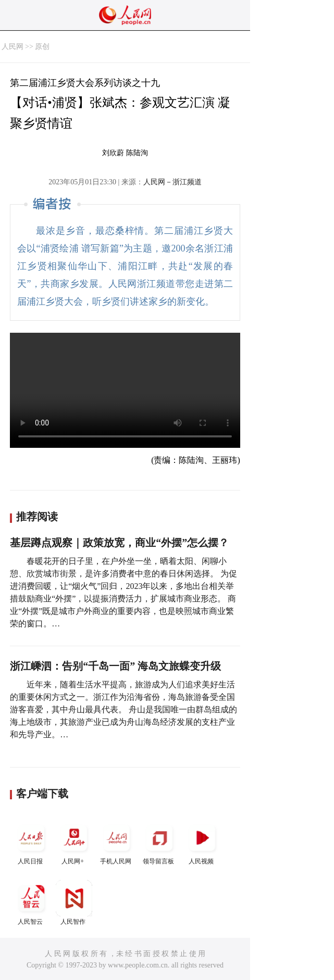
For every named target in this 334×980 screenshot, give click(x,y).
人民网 (13, 47)
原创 (42, 47)
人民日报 (31, 842)
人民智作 (74, 903)
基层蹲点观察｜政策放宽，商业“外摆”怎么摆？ (119, 543)
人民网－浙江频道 (172, 182)
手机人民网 (117, 842)
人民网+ (74, 842)
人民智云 (31, 903)
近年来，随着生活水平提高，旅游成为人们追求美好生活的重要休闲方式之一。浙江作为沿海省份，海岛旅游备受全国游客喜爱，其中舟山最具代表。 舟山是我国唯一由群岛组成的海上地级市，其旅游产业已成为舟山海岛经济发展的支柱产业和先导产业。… (123, 709)
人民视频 (202, 842)
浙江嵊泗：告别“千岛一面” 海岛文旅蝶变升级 (115, 666)
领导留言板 (159, 842)
